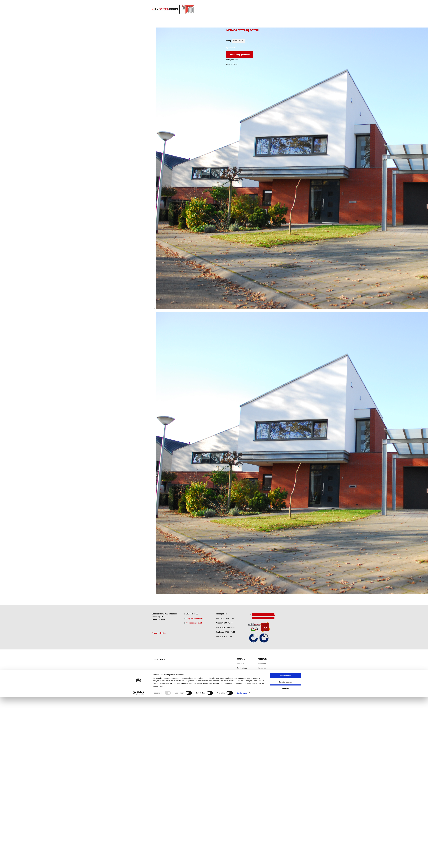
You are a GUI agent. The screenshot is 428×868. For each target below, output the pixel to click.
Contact (240, 673)
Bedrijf (229, 41)
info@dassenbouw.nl (194, 623)
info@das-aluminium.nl (195, 618)
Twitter (261, 673)
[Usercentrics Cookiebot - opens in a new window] (138, 483)
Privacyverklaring (159, 633)
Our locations (242, 668)
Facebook (262, 664)
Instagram (262, 668)
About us (240, 664)
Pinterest (262, 677)
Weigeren (285, 479)
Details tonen (242, 483)
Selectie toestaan (286, 472)
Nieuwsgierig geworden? (240, 55)
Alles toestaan (286, 466)
